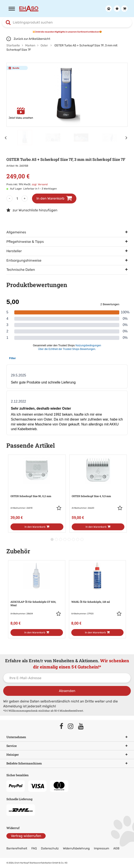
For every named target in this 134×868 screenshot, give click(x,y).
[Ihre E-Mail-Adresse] (67, 678)
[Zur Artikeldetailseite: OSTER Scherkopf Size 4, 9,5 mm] (98, 489)
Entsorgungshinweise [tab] (24, 260)
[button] (60, 508)
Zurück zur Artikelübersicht (28, 39)
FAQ (34, 848)
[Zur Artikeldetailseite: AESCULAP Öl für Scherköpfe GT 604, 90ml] (37, 595)
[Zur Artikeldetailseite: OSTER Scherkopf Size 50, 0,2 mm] (37, 489)
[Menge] (17, 198)
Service (67, 746)
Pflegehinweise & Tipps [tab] (25, 242)
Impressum (101, 848)
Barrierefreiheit (17, 848)
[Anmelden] (108, 9)
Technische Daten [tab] (21, 270)
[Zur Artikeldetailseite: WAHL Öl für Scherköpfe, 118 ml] (98, 595)
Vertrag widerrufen (26, 836)
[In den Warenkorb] (37, 527)
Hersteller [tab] (14, 251)
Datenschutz (50, 848)
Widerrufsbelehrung (76, 848)
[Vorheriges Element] (6, 138)
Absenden (67, 691)
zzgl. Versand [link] (40, 184)
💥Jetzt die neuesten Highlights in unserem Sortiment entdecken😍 (67, 32)
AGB (116, 848)
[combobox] (67, 22)
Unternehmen (67, 737)
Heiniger (67, 755)
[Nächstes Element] (128, 138)
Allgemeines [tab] (16, 232)
